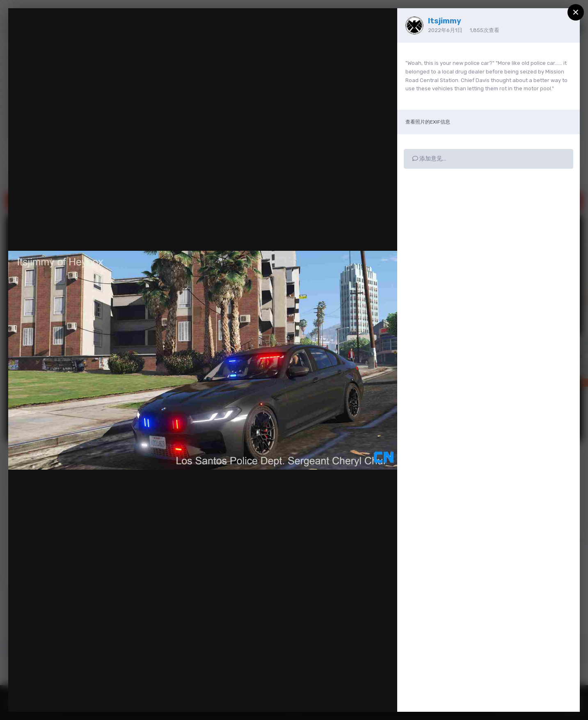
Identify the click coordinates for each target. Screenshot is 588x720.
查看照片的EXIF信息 (428, 122)
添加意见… (429, 159)
